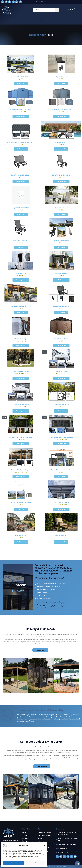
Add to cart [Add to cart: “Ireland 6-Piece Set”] (21, 542)
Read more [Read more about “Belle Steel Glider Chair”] (21, 247)
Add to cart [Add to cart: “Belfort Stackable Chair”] (61, 214)
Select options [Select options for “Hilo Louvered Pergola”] (61, 509)
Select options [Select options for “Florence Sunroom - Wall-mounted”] (61, 444)
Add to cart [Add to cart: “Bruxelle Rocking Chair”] (61, 247)
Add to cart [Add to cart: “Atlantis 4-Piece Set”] (61, 149)
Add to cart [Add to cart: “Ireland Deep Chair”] (61, 542)
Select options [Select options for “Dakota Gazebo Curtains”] (61, 345)
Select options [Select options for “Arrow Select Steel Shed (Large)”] (21, 116)
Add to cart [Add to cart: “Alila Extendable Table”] (21, 83)
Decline (35, 863)
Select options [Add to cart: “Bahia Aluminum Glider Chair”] (61, 182)
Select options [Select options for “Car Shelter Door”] (21, 280)
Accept (13, 863)
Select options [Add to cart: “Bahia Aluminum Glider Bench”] (21, 182)
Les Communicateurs (61, 866)
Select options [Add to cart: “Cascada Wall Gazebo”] (61, 280)
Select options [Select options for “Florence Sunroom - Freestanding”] (21, 444)
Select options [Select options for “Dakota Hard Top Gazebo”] (21, 378)
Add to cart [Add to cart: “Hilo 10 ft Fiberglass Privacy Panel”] (61, 476)
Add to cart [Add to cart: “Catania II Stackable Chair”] (61, 313)
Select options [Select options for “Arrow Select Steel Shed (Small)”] (61, 116)
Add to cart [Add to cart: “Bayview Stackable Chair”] (21, 214)
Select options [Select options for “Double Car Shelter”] (61, 378)
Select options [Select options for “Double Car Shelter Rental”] (21, 411)
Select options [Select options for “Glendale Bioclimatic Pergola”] (21, 476)
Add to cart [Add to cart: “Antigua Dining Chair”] (61, 83)
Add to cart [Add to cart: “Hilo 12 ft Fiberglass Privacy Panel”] (21, 509)
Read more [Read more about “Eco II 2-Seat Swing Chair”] (61, 411)
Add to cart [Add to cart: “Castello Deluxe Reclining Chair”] (21, 313)
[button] (45, 846)
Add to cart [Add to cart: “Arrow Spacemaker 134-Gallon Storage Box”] (21, 149)
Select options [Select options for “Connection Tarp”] (21, 345)
